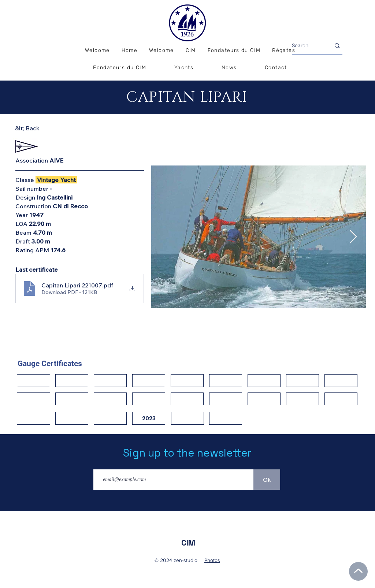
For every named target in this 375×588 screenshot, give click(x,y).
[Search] (306, 46)
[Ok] (267, 480)
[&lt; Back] (41, 128)
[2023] (149, 418)
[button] (284, 51)
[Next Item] (353, 237)
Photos (212, 560)
